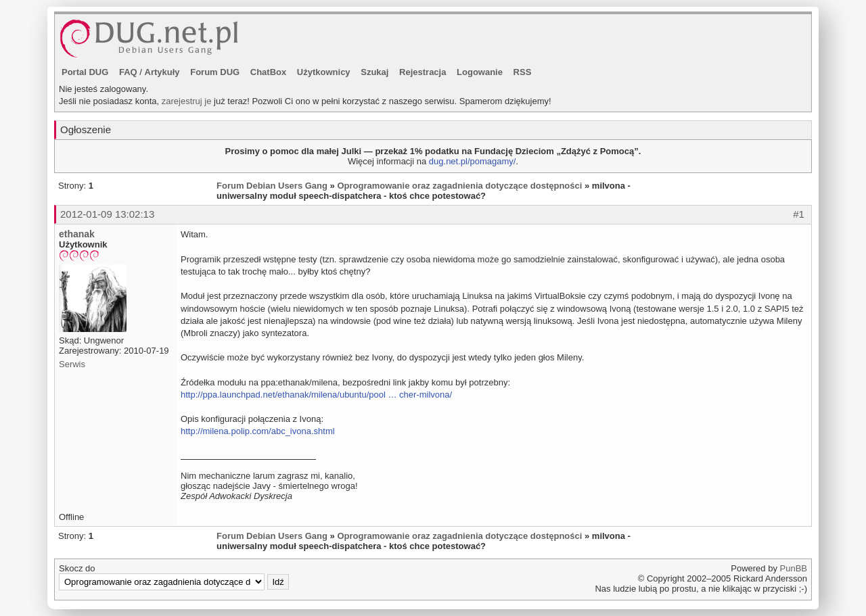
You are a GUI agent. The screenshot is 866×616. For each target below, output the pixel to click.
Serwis (72, 364)
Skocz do (174, 577)
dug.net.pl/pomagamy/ (473, 161)
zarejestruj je (187, 101)
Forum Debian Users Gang (272, 186)
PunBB (794, 568)
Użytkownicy (324, 72)
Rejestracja (423, 72)
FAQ (128, 72)
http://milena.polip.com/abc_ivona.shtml (258, 431)
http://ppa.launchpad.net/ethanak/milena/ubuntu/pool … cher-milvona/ (316, 395)
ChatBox (268, 72)
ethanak (77, 234)
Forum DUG (215, 72)
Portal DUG (85, 72)
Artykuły (162, 72)
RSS (523, 72)
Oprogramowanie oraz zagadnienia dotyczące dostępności (459, 186)
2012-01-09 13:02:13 (107, 214)
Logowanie (480, 72)
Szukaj (374, 72)
